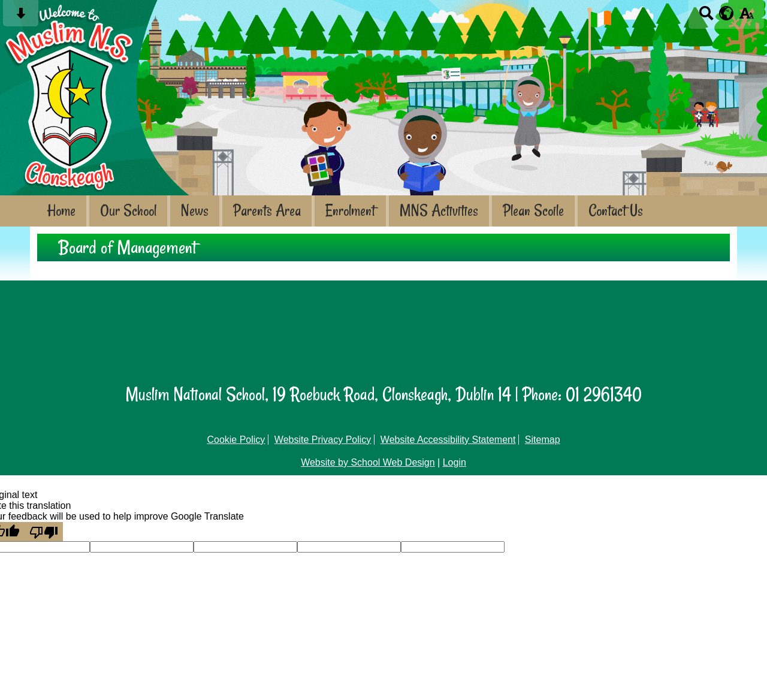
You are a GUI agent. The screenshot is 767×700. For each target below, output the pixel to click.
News (195, 211)
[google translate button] (727, 13)
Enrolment (350, 211)
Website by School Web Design (368, 462)
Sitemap (543, 440)
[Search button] (706, 17)
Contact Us (616, 211)
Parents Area (267, 211)
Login (455, 462)
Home (61, 211)
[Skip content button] (21, 17)
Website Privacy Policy (323, 440)
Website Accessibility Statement (448, 440)
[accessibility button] (746, 17)
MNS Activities (439, 211)
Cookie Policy (236, 440)
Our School (128, 211)
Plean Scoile (533, 211)
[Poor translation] (44, 532)
